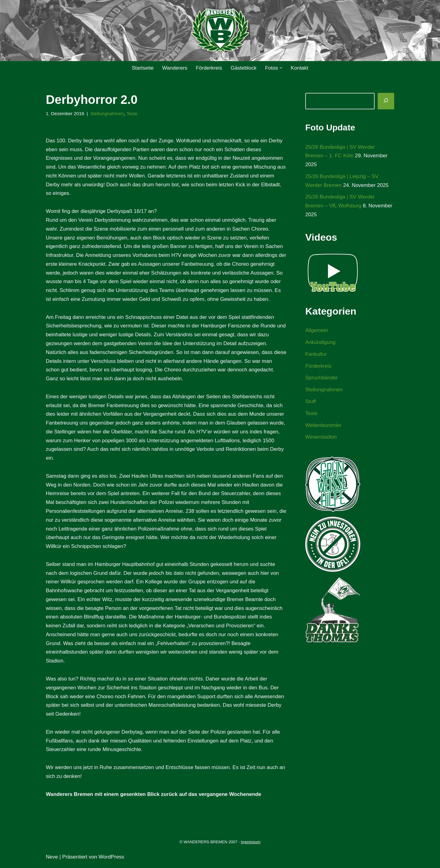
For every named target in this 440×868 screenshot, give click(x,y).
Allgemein (317, 331)
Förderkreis (209, 68)
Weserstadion (321, 438)
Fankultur (316, 354)
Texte (132, 113)
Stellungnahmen (107, 113)
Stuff (311, 402)
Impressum (251, 845)
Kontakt (300, 68)
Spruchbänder (322, 378)
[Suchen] (386, 101)
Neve (52, 860)
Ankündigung (320, 343)
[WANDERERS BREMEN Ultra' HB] (220, 31)
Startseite (142, 68)
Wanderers (175, 68)
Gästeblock (244, 68)
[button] (281, 68)
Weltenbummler (323, 426)
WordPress (112, 860)
